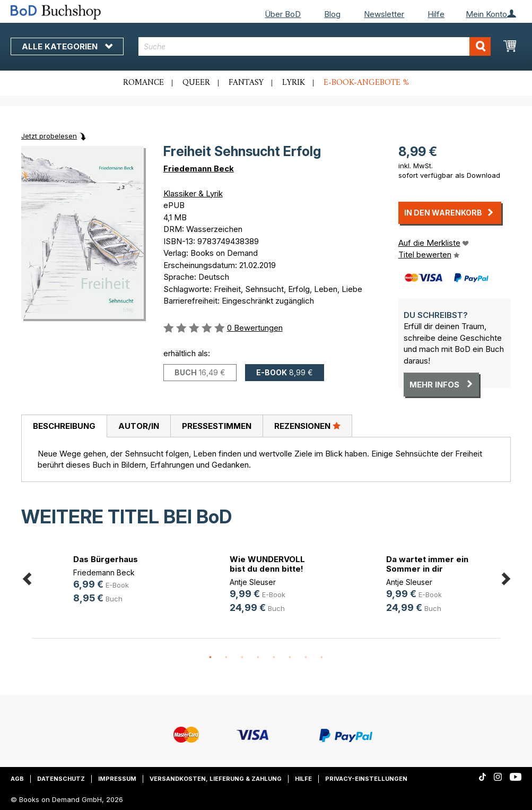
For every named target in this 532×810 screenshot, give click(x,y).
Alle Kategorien (67, 46)
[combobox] (315, 46)
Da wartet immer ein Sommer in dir (427, 564)
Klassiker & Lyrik (193, 193)
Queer (196, 83)
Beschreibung (64, 426)
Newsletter (384, 14)
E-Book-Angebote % (366, 83)
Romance (143, 83)
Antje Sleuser (253, 582)
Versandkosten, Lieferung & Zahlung (216, 779)
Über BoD (283, 14)
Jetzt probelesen (49, 136)
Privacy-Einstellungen (366, 779)
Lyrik (294, 83)
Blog (332, 14)
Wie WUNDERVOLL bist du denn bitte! (267, 564)
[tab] (64, 426)
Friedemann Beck (199, 169)
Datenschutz (61, 779)
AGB (17, 779)
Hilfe (436, 14)
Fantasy (246, 83)
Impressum (117, 779)
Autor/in (139, 426)
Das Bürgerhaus (106, 559)
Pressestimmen (217, 426)
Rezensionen (307, 426)
